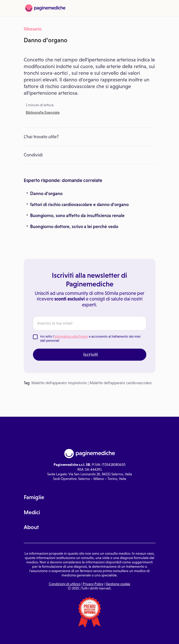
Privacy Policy (93, 584)
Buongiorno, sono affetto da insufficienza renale (77, 216)
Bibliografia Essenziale (43, 112)
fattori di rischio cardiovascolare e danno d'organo (79, 205)
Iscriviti (91, 355)
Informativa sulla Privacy (71, 336)
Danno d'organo (46, 194)
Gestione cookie (118, 584)
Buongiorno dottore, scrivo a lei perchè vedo (74, 227)
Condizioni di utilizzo (65, 584)
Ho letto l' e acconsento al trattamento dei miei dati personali (90, 339)
